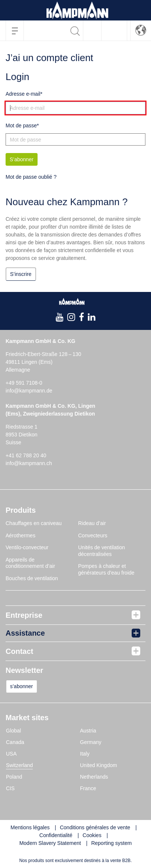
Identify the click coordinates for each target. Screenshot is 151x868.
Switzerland (19, 765)
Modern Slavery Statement (50, 843)
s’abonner (22, 686)
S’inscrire (21, 274)
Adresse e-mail (23, 94)
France (88, 788)
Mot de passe (21, 125)
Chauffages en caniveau (34, 523)
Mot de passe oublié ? (31, 177)
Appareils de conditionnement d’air (30, 563)
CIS (10, 788)
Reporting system (111, 843)
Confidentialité (56, 835)
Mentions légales (30, 827)
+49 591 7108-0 (24, 383)
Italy (85, 754)
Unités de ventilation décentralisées (102, 551)
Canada (15, 742)
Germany (91, 742)
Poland (14, 777)
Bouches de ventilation (32, 578)
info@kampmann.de (29, 391)
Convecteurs (93, 535)
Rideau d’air (92, 523)
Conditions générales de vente (95, 827)
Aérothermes (20, 535)
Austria (88, 731)
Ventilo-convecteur (27, 547)
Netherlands (94, 777)
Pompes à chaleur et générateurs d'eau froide (106, 569)
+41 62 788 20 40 (26, 455)
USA (11, 754)
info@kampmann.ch (29, 463)
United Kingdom (99, 765)
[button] (141, 30)
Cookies (92, 835)
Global (13, 731)
